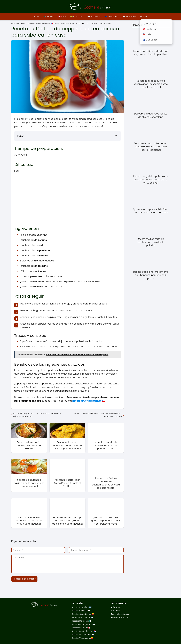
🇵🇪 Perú (62, 17)
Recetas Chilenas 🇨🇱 (81, 611)
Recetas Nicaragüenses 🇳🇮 (84, 624)
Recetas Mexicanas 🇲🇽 (82, 621)
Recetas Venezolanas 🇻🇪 (82, 638)
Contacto (115, 611)
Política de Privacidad (121, 617)
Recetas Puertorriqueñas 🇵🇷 (84, 631)
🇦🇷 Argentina (94, 17)
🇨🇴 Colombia (77, 17)
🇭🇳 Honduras (129, 17)
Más (142, 17)
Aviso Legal (116, 607)
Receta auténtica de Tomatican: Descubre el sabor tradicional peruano (98, 415)
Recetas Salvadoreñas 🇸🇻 (83, 635)
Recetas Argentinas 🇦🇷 (82, 607)
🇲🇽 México (49, 17)
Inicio (37, 17)
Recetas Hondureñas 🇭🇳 (82, 617)
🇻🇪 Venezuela (112, 17)
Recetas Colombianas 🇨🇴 (83, 614)
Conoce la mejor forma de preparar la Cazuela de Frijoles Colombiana (37, 415)
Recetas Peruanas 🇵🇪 (81, 628)
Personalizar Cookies (120, 614)
